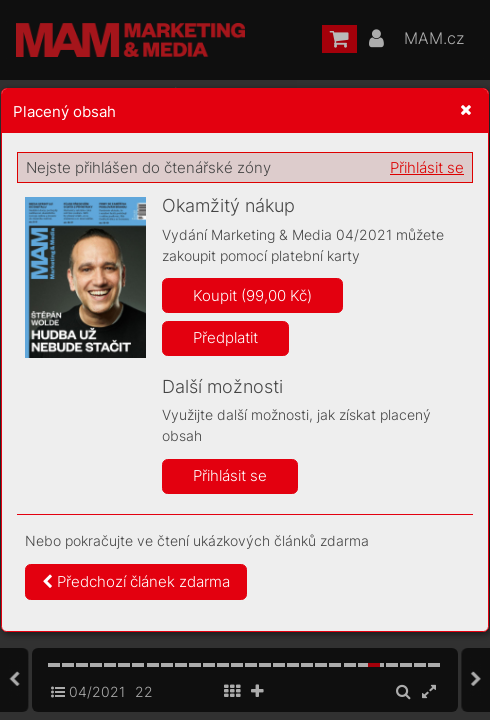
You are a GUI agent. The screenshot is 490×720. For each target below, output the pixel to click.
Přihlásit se (427, 167)
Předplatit (225, 337)
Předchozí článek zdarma (136, 581)
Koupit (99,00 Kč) (252, 295)
